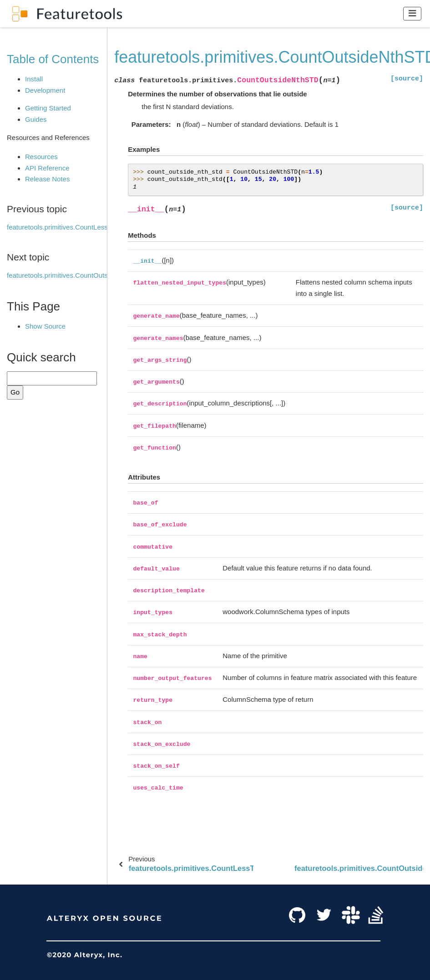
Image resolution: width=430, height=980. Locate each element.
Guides (36, 119)
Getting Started (48, 108)
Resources (41, 157)
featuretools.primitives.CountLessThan (65, 227)
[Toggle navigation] (412, 13)
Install (34, 79)
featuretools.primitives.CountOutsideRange (72, 275)
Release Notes (47, 179)
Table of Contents (53, 59)
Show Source (45, 326)
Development (45, 90)
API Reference (47, 168)
